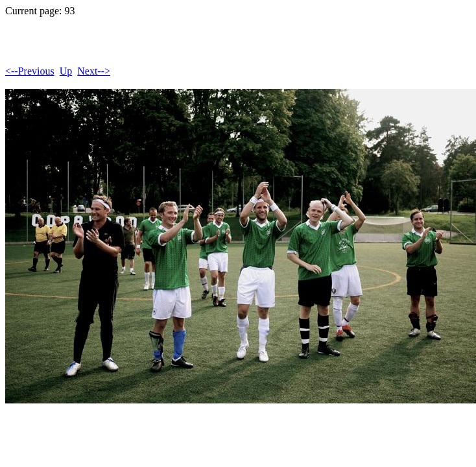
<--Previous (30, 71)
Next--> (94, 71)
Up (66, 71)
